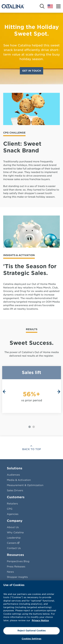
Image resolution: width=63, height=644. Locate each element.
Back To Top (32, 449)
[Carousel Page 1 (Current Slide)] (30, 427)
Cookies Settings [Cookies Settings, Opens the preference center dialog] (32, 639)
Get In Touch (32, 71)
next (59, 392)
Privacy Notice (40, 620)
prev (4, 392)
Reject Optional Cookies (32, 631)
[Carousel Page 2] (34, 427)
